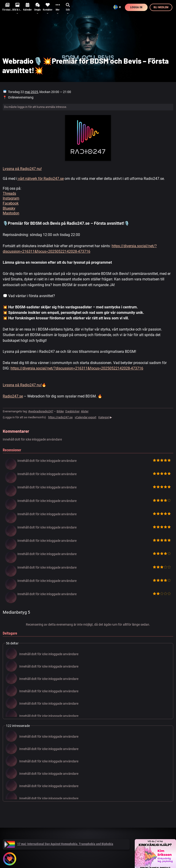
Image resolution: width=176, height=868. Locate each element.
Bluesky (9, 208)
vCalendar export (85, 417)
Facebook (11, 203)
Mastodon (11, 213)
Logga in (136, 7)
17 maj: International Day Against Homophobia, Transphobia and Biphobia (59, 844)
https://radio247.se (60, 417)
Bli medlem (161, 7)
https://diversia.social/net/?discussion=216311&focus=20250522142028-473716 (77, 368)
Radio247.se (13, 396)
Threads (9, 193)
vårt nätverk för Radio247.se (40, 179)
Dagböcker (72, 411)
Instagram (11, 198)
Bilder (60, 411)
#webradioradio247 (41, 411)
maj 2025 (31, 92)
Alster (85, 411)
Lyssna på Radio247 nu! (22, 169)
